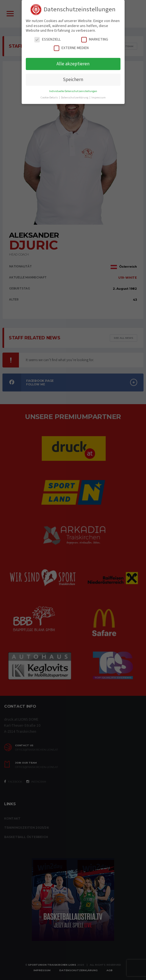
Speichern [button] (73, 80)
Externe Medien (71, 48)
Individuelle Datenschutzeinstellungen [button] (73, 91)
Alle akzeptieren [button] (73, 64)
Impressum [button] (99, 97)
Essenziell (47, 40)
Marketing (95, 40)
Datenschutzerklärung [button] (75, 97)
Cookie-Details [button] (50, 97)
